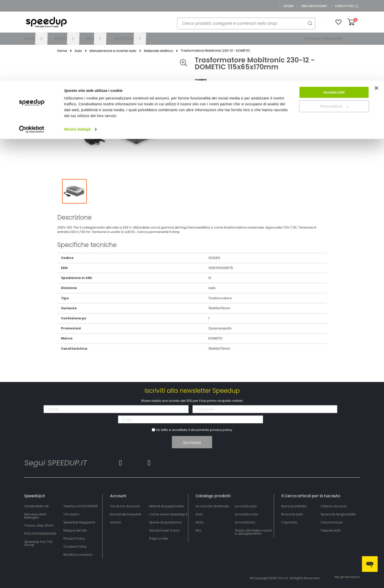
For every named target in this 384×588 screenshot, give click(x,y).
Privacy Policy (74, 538)
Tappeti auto (331, 530)
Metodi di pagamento (167, 506)
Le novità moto (246, 514)
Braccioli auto (292, 514)
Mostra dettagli (77, 49)
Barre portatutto (294, 506)
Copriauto (289, 522)
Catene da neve (334, 506)
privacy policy (221, 430)
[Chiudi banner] (376, 10)
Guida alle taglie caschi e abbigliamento (253, 532)
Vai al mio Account (125, 506)
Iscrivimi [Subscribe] (192, 442)
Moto (200, 522)
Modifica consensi (78, 555)
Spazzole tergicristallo (338, 514)
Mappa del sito (75, 530)
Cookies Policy (75, 547)
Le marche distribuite (212, 506)
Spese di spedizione (165, 522)
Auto (199, 514)
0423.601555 (88, 506)
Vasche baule (332, 522)
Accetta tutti (334, 12)
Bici (198, 530)
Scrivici (115, 522)
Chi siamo (71, 514)
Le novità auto (246, 506)
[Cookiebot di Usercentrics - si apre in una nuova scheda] (32, 49)
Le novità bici (245, 522)
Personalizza (334, 26)
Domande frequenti (126, 514)
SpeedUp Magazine (79, 522)
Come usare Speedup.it (168, 514)
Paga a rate (159, 538)
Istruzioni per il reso (164, 530)
